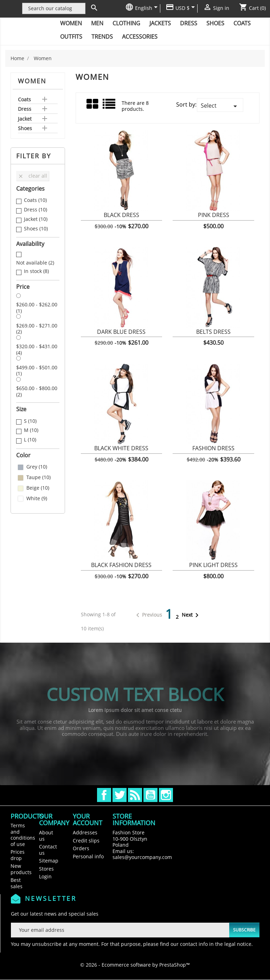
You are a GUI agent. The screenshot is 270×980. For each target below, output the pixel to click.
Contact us (48, 850)
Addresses (85, 832)
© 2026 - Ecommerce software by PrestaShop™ (135, 965)
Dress (189, 23)
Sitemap (49, 861)
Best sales (17, 883)
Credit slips (86, 841)
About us (46, 836)
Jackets (160, 23)
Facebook (104, 795)
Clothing (126, 23)
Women (71, 23)
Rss (135, 795)
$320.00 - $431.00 (37, 349)
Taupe (38, 477)
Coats (242, 23)
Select (220, 106)
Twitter (120, 795)
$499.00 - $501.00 (37, 371)
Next (191, 615)
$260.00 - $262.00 (37, 308)
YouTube (150, 795)
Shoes (215, 23)
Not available (35, 263)
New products (21, 869)
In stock (36, 271)
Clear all (33, 176)
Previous (148, 615)
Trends (102, 37)
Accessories (140, 37)
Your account (88, 820)
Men (97, 23)
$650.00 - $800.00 (37, 391)
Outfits (71, 37)
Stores (46, 869)
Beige (38, 488)
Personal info (88, 856)
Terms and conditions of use (23, 835)
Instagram (166, 795)
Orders (81, 848)
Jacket (25, 119)
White (37, 498)
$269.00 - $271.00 (37, 329)
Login (45, 876)
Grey (37, 467)
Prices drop (18, 855)
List (110, 106)
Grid (93, 104)
